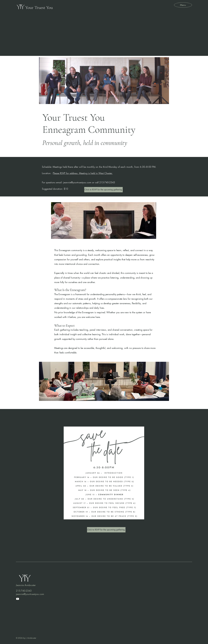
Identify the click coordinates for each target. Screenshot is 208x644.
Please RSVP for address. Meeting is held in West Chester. (83, 173)
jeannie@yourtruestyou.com (77, 182)
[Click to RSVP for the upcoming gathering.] (103, 190)
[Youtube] (18, 599)
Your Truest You (39, 8)
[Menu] (183, 5)
